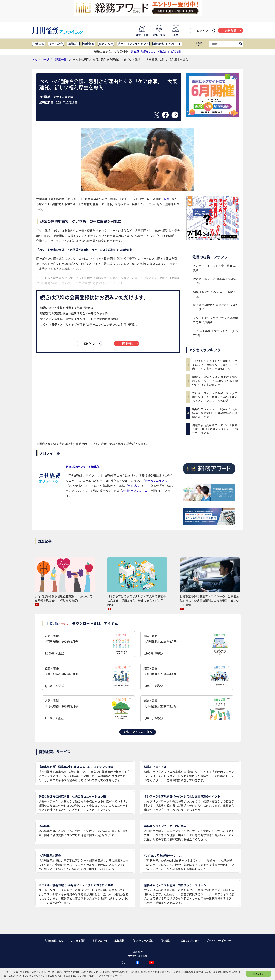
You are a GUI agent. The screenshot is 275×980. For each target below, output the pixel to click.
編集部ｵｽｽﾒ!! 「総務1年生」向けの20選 (215, 294)
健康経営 (89, 44)
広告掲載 (119, 940)
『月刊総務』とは (54, 940)
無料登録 (233, 30)
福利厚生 (73, 44)
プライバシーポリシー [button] (110, 976)
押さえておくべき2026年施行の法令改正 (214, 281)
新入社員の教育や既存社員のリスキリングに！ (216, 307)
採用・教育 (56, 44)
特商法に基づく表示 (188, 940)
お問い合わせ (100, 940)
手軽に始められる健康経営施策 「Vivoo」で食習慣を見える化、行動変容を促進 (64, 598)
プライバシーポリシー (219, 940)
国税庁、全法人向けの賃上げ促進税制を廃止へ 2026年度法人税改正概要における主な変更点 (215, 381)
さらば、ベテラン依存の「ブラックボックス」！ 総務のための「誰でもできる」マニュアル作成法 (215, 397)
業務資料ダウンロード (167, 44)
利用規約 (165, 940)
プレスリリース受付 (142, 940)
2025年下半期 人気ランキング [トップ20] (216, 333)
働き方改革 (106, 44)
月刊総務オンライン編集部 (83, 467)
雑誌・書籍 (88, 645)
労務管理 (39, 44)
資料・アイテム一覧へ (139, 732)
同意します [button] (259, 974)
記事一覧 (61, 59)
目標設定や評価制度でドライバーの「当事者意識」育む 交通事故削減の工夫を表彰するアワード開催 (209, 600)
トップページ (40, 59)
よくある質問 (78, 940)
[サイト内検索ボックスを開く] (241, 44)
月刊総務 (133, 486)
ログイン (205, 30)
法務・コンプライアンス (133, 44)
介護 (166, 199)
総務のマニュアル (156, 481)
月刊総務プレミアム (135, 491)
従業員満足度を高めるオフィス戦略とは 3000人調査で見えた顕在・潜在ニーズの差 (215, 429)
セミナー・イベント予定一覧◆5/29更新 (216, 268)
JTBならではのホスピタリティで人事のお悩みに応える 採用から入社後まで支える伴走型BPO (137, 600)
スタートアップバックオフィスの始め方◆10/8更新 (215, 320)
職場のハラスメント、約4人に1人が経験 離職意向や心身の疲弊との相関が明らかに (215, 413)
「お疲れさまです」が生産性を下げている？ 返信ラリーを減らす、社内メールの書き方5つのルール (215, 365)
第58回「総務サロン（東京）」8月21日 (156, 51)
